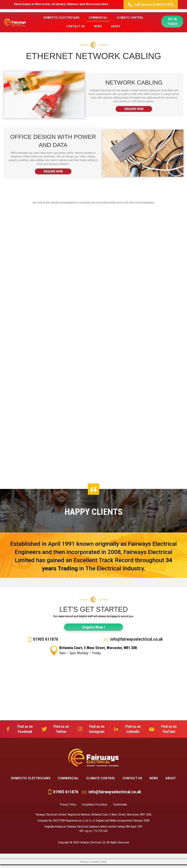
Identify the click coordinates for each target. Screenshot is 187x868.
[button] (151, 4)
